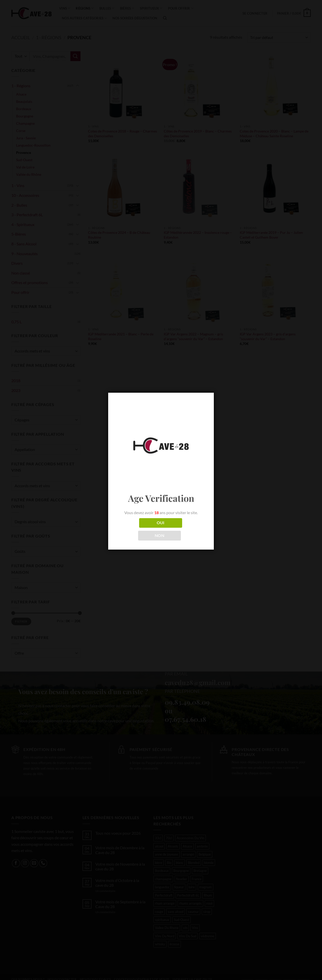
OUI (161, 523)
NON (159, 536)
